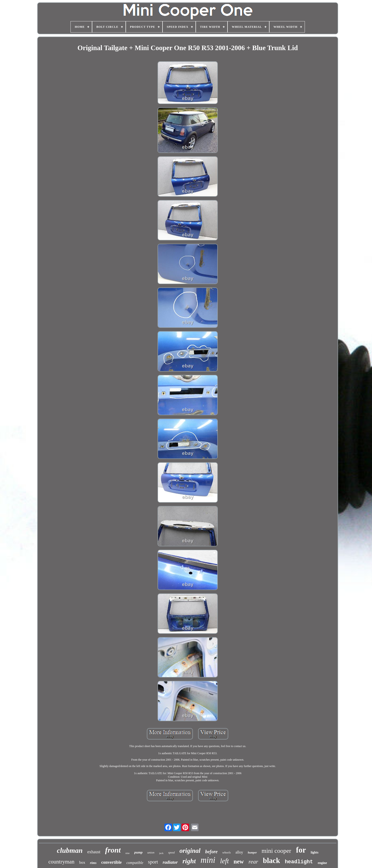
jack (161, 853)
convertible (112, 862)
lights (315, 852)
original (190, 851)
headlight (299, 862)
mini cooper (277, 851)
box (82, 862)
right (189, 861)
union (151, 852)
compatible (135, 863)
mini (208, 860)
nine (128, 853)
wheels (226, 852)
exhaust (94, 852)
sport (153, 862)
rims (93, 863)
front (113, 850)
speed (171, 853)
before (211, 852)
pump (138, 852)
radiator (170, 862)
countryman (61, 862)
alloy (239, 852)
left (224, 861)
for (301, 850)
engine (322, 863)
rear (253, 862)
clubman (70, 850)
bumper (252, 853)
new (239, 861)
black (271, 861)
